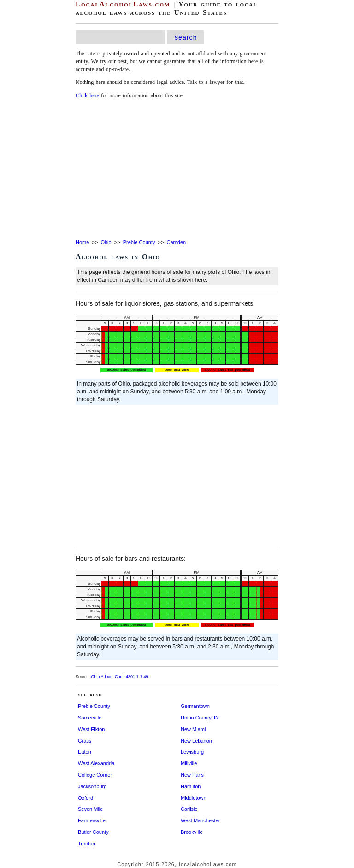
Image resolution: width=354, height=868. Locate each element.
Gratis (85, 741)
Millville (189, 763)
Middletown (194, 798)
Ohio (106, 242)
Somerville (90, 718)
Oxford (86, 798)
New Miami (193, 729)
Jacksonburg (92, 786)
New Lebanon (196, 741)
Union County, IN (200, 718)
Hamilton (191, 786)
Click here (87, 95)
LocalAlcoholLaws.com (123, 4)
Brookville (192, 832)
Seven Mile (90, 809)
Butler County (93, 832)
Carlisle (189, 809)
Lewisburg (192, 752)
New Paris (192, 775)
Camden (177, 242)
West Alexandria (96, 763)
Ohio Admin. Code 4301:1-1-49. (121, 677)
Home (82, 242)
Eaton (85, 752)
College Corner (95, 775)
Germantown (195, 706)
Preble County (139, 242)
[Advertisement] (177, 170)
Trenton (87, 844)
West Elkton (91, 729)
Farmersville (92, 820)
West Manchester (200, 820)
